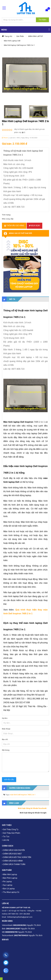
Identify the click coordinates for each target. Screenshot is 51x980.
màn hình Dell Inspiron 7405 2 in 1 (23, 795)
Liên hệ (5, 840)
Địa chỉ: (5, 739)
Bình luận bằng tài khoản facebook (32, 808)
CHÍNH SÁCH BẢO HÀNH (12, 861)
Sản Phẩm (20, 36)
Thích (5, 138)
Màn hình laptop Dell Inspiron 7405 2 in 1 (19, 45)
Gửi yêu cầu (9, 780)
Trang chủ (8, 36)
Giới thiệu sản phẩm (11, 833)
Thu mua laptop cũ (11, 892)
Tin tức (6, 837)
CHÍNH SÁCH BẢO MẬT (12, 854)
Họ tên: (5, 718)
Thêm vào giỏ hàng (14, 226)
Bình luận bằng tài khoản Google (33, 813)
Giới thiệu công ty (10, 829)
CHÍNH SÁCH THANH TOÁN (14, 864)
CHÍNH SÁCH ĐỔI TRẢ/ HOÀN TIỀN (17, 857)
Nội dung (6, 750)
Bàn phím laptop (10, 878)
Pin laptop (7, 882)
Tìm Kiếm (42, 20)
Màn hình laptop (9, 874)
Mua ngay (34, 226)
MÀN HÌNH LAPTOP (36, 36)
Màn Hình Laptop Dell (12, 41)
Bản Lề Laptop (8, 889)
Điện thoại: (6, 729)
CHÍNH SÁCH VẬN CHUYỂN (13, 850)
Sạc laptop (7, 885)
